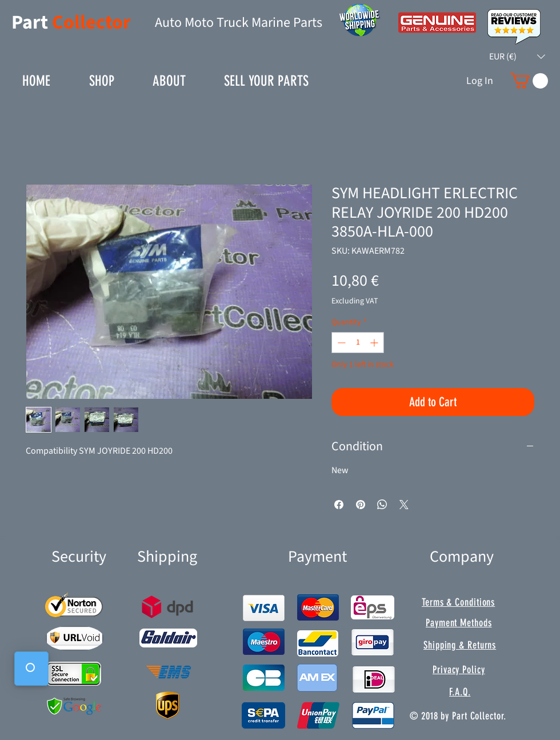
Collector (91, 23)
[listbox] (517, 57)
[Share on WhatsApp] (382, 505)
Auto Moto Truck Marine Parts (239, 23)
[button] (517, 57)
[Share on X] (404, 505)
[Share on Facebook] (339, 505)
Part (32, 23)
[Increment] (375, 343)
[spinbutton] (358, 343)
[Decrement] (340, 343)
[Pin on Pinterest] (361, 505)
